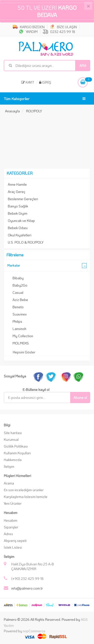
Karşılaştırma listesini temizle (26, 497)
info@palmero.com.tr (27, 588)
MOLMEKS (21, 343)
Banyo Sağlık (18, 206)
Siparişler (11, 527)
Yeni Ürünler (13, 503)
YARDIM (28, 32)
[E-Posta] (41, 398)
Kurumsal (11, 439)
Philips (17, 321)
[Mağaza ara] (47, 66)
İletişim (9, 466)
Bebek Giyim (18, 213)
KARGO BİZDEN (29, 27)
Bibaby (18, 278)
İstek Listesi (13, 547)
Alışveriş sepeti (15, 541)
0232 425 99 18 (59, 32)
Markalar (14, 265)
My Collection (23, 336)
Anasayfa (12, 111)
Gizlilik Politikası (16, 446)
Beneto (18, 307)
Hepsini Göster (24, 352)
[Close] (88, 6)
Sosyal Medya (15, 376)
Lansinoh (19, 329)
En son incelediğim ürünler (24, 490)
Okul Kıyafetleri (20, 235)
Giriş (45, 82)
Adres (8, 534)
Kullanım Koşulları (17, 453)
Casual (18, 292)
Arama (9, 483)
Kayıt (28, 82)
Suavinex (20, 314)
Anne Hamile (17, 184)
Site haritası (13, 433)
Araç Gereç (17, 192)
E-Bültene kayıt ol (36, 390)
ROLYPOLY (34, 111)
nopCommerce (34, 631)
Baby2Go (20, 285)
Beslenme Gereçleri (23, 199)
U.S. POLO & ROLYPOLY (26, 242)
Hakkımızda (13, 460)
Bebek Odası (18, 228)
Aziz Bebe (20, 300)
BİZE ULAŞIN (63, 27)
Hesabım (11, 520)
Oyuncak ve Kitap (21, 221)
